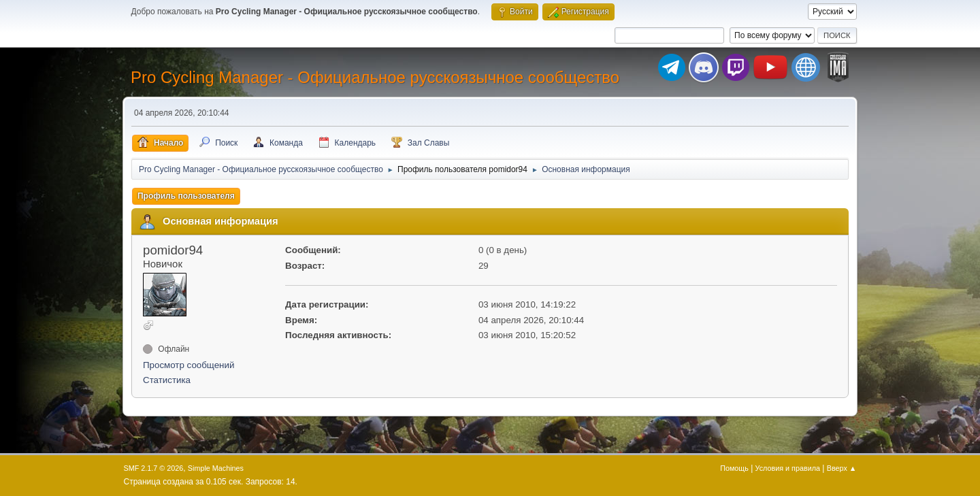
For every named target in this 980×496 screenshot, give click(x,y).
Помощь (734, 468)
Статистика (167, 380)
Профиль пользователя (186, 196)
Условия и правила (788, 468)
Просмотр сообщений (189, 365)
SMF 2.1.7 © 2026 (154, 468)
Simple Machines (216, 468)
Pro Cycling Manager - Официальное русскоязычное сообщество (375, 77)
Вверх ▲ (842, 468)
